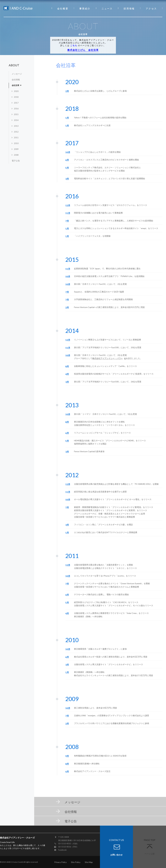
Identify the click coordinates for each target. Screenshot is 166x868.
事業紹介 (85, 8)
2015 (16, 114)
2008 (16, 155)
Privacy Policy (60, 862)
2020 (16, 91)
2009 (16, 149)
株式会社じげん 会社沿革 (83, 50)
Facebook (62, 850)
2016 (16, 109)
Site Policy (76, 862)
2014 (16, 120)
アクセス (151, 8)
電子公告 (16, 161)
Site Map (89, 862)
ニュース (107, 8)
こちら (74, 45)
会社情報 (16, 80)
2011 (16, 137)
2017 (16, 103)
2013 (16, 126)
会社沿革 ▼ (17, 85)
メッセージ (17, 74)
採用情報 (129, 8)
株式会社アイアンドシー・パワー (107, 358)
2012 (16, 132)
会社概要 (63, 8)
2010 (16, 143)
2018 (16, 97)
